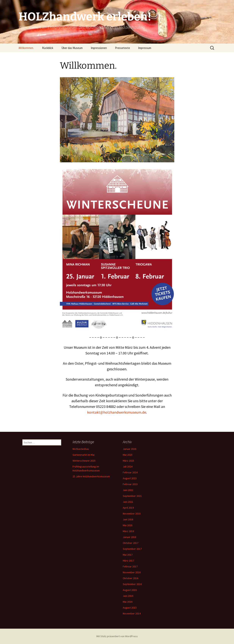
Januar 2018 (130, 537)
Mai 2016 (128, 602)
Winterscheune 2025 (84, 461)
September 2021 (132, 496)
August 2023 (130, 478)
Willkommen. (26, 48)
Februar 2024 (130, 472)
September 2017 (132, 549)
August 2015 (130, 608)
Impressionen (99, 48)
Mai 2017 (128, 555)
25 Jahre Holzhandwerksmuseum (91, 476)
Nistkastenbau (81, 449)
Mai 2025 (128, 455)
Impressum (145, 48)
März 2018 (128, 531)
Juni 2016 (128, 596)
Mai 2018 (128, 525)
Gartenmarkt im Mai (84, 455)
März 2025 (128, 461)
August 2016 (130, 590)
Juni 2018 (128, 519)
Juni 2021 (128, 502)
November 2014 (132, 613)
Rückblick (48, 48)
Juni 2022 (128, 490)
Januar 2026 (130, 449)
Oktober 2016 (131, 578)
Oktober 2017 (131, 543)
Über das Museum (72, 48)
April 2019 (128, 508)
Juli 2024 (128, 467)
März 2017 (128, 561)
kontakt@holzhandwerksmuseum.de (117, 412)
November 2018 (132, 514)
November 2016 (132, 572)
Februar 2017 (130, 566)
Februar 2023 (130, 484)
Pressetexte (122, 48)
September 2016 (132, 584)
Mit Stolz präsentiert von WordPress (117, 636)
